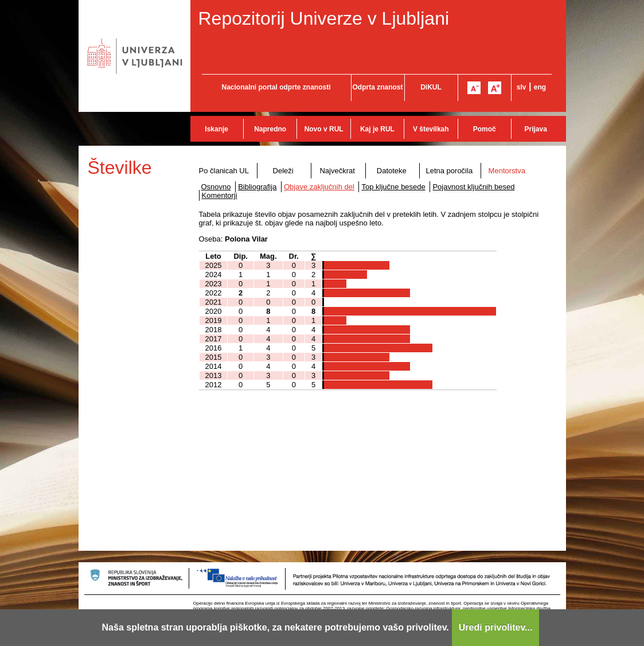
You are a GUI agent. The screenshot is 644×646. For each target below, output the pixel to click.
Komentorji (220, 195)
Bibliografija (257, 187)
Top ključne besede (393, 187)
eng (540, 87)
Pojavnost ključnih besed (473, 187)
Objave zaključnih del (319, 187)
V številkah (431, 129)
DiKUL (431, 87)
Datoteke (392, 171)
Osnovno (216, 187)
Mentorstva (507, 171)
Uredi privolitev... (496, 627)
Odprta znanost (377, 87)
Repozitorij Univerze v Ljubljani (324, 18)
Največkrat (337, 171)
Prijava (536, 129)
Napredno (270, 129)
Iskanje (216, 129)
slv (522, 87)
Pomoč (485, 129)
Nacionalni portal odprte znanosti (276, 87)
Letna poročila (449, 171)
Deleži (283, 171)
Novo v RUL (324, 129)
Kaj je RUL (377, 129)
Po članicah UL (224, 171)
